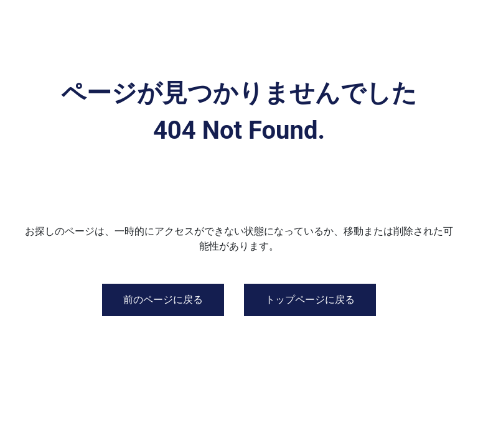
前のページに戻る (163, 300)
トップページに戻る (310, 300)
